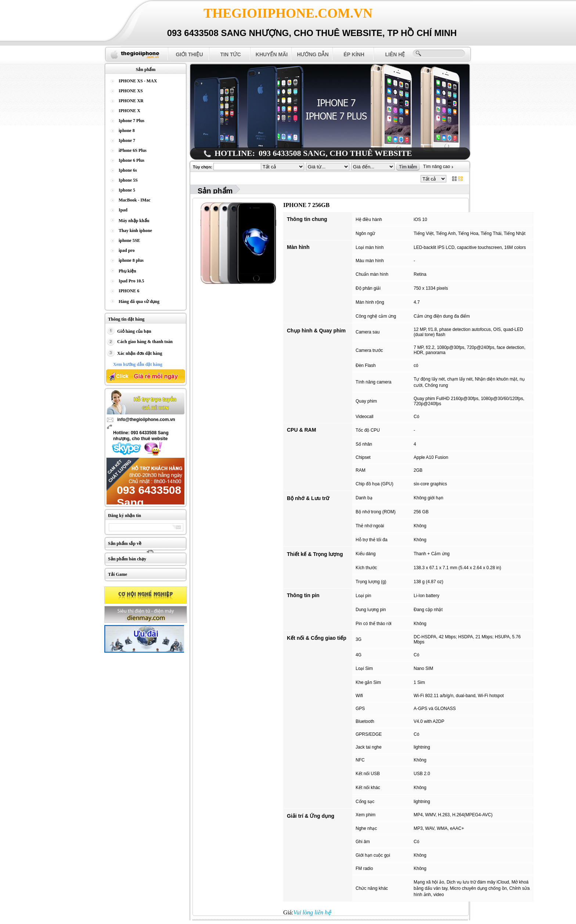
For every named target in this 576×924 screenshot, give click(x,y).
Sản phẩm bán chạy (127, 559)
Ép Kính (354, 54)
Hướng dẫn (313, 54)
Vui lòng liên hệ (312, 912)
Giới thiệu (189, 54)
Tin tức (230, 54)
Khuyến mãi (272, 54)
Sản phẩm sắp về (125, 543)
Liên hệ (395, 54)
